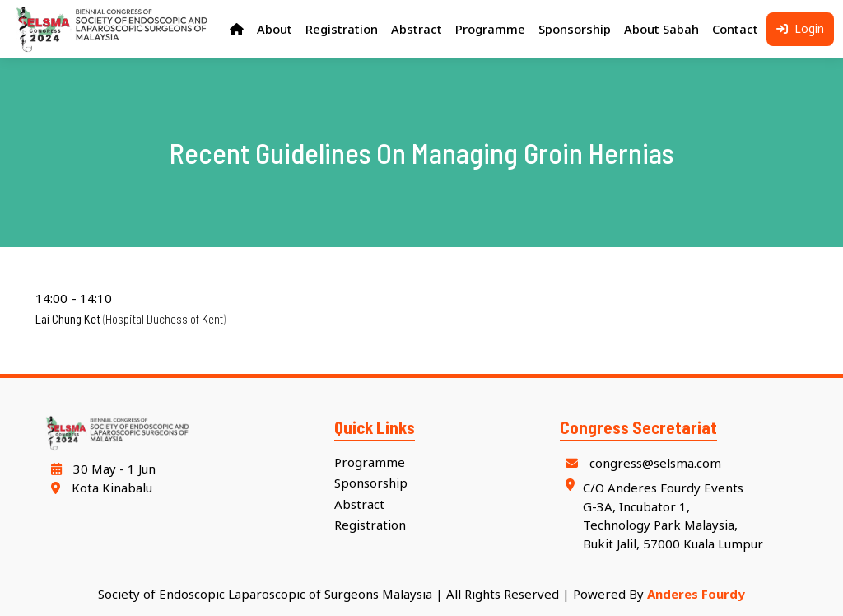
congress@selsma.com (641, 463)
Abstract (359, 504)
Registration (370, 525)
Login (800, 29)
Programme (370, 462)
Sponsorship (371, 483)
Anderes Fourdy (696, 594)
